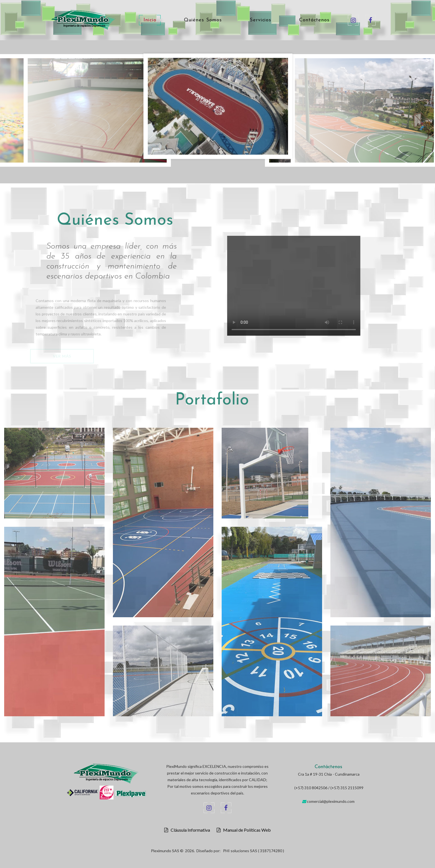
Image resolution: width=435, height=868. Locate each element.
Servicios (261, 20)
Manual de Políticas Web (246, 830)
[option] (218, 108)
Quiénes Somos (203, 20)
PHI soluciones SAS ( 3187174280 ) (254, 851)
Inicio (150, 20)
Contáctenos (314, 20)
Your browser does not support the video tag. (315, 286)
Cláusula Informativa (189, 830)
